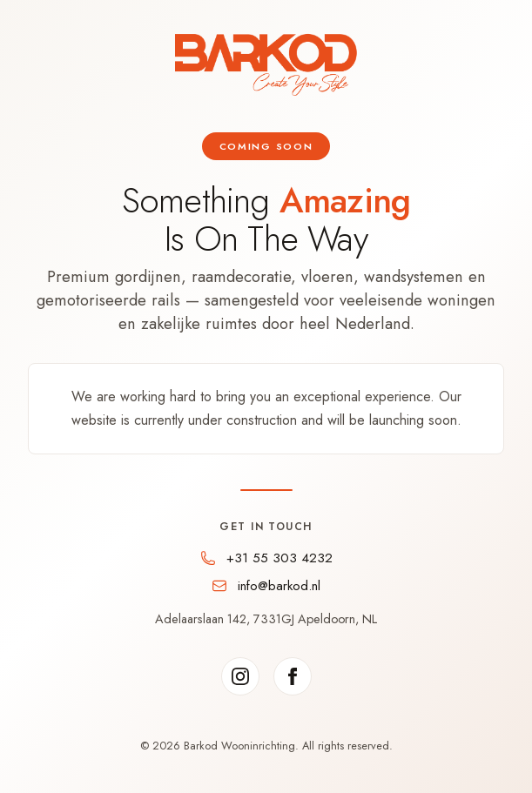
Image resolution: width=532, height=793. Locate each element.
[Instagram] (240, 676)
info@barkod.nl (279, 586)
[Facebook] (293, 676)
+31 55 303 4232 (279, 558)
